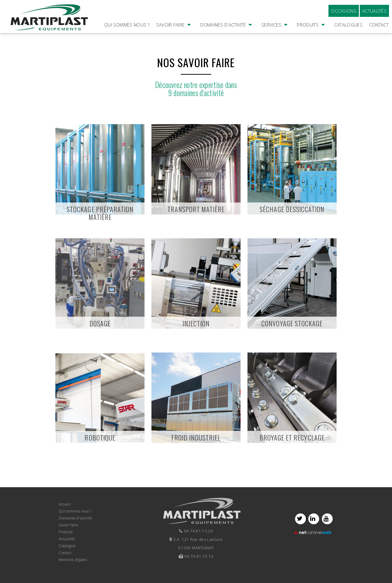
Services (276, 33)
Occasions (344, 11)
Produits (312, 33)
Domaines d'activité (227, 33)
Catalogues (348, 25)
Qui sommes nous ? (127, 25)
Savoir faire (175, 33)
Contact (379, 25)
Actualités (374, 11)
